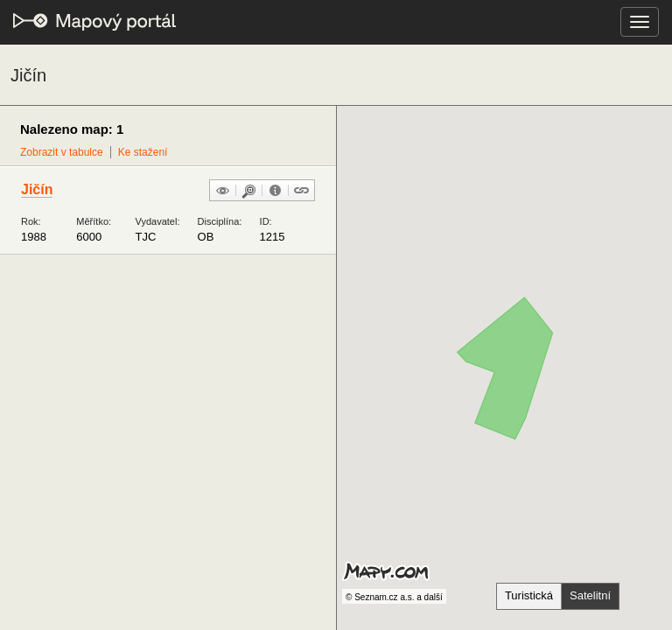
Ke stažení (143, 152)
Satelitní (590, 595)
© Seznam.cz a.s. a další (394, 597)
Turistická (529, 595)
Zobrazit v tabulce (62, 152)
